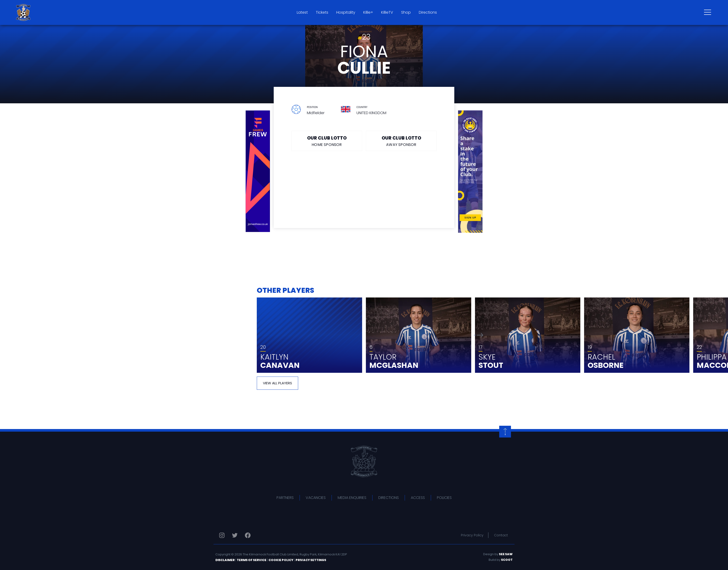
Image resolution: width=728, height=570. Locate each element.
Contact (501, 535)
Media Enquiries (352, 498)
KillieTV (387, 12)
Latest (302, 12)
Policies (444, 498)
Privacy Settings (311, 560)
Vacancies (316, 498)
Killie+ (368, 12)
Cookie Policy (281, 560)
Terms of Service (252, 560)
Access (418, 498)
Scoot (507, 560)
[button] (479, 335)
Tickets (322, 12)
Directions (428, 12)
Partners (285, 498)
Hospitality (346, 12)
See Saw (506, 554)
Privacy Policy (472, 535)
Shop (406, 12)
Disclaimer (225, 560)
